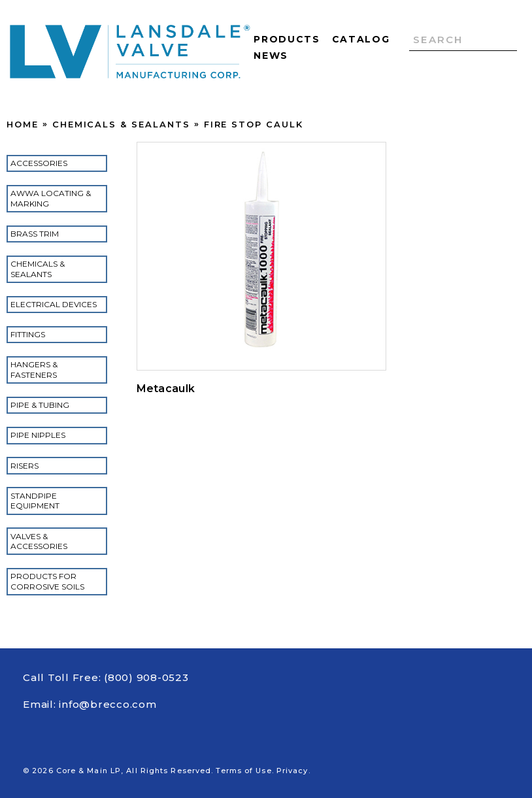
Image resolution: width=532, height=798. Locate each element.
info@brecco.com (108, 704)
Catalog (361, 39)
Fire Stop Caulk (254, 124)
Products (287, 39)
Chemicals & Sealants (121, 124)
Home (23, 124)
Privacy (292, 771)
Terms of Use (243, 771)
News (271, 56)
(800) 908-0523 (146, 677)
